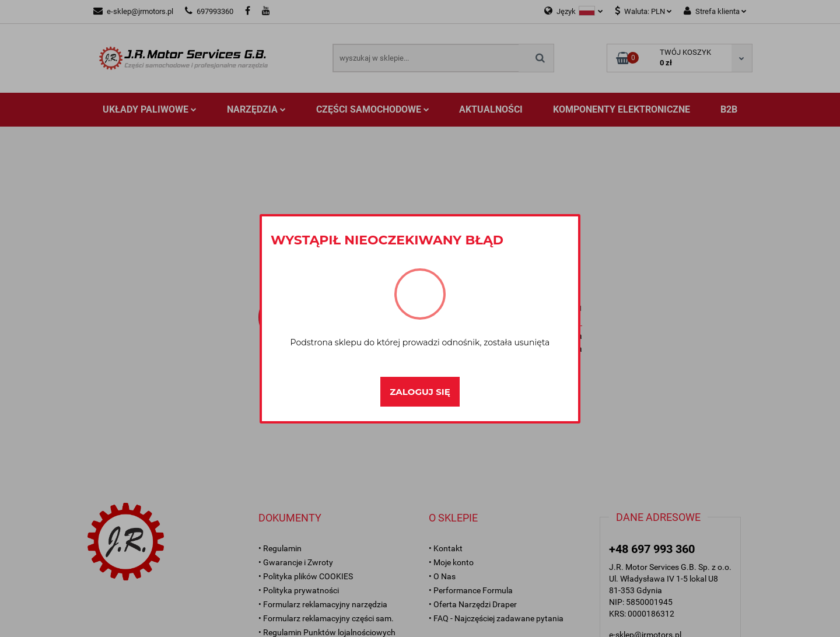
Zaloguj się (420, 392)
